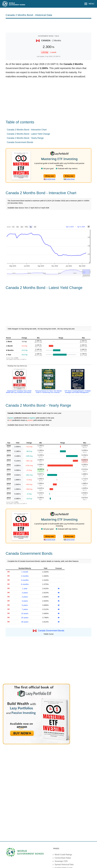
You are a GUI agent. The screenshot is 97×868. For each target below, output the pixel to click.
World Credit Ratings (63, 855)
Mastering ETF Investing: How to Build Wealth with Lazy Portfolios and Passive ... (19, 392)
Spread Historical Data (64, 865)
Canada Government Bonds (20, 142)
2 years (25, 593)
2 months (25, 576)
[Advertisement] (49, 25)
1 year (25, 588)
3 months (25, 580)
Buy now (50, 176)
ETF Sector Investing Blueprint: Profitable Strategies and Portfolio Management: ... (78, 392)
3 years (25, 597)
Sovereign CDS (61, 861)
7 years (25, 609)
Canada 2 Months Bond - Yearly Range (25, 138)
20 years (25, 618)
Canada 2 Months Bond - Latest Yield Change (28, 134)
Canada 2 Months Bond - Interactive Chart (27, 130)
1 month (25, 572)
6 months (25, 584)
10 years (25, 613)
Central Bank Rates (63, 858)
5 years (25, 605)
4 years (25, 601)
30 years (25, 622)
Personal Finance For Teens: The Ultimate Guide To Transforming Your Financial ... (48, 392)
